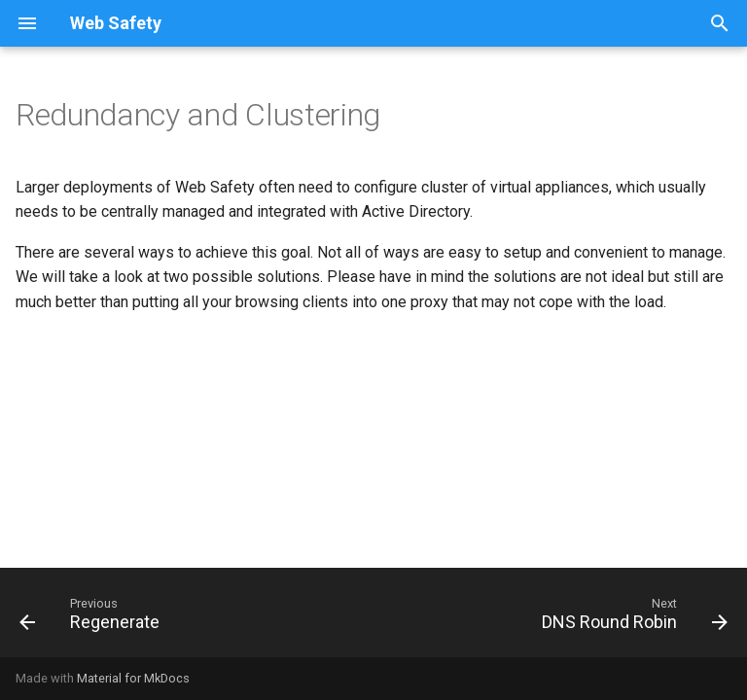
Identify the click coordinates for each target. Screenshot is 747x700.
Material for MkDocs (133, 678)
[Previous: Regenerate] (93, 618)
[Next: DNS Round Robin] (631, 618)
